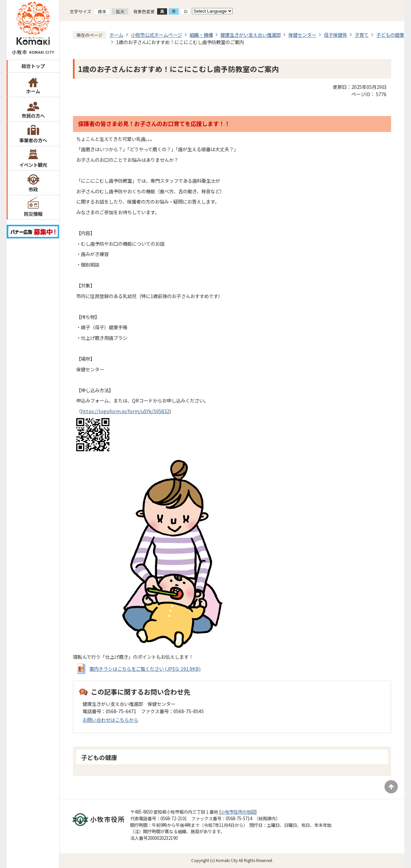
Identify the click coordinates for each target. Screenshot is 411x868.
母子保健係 (335, 35)
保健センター (302, 35)
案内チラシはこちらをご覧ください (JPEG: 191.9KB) (145, 669)
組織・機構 (201, 35)
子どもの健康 (390, 35)
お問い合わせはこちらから (110, 720)
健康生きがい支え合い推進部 (251, 35)
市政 (33, 189)
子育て (362, 35)
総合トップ (33, 66)
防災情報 (33, 214)
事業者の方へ (33, 140)
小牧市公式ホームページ (156, 35)
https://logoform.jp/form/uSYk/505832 (125, 411)
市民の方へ (33, 116)
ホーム (33, 91)
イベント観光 (33, 165)
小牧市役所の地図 (238, 812)
